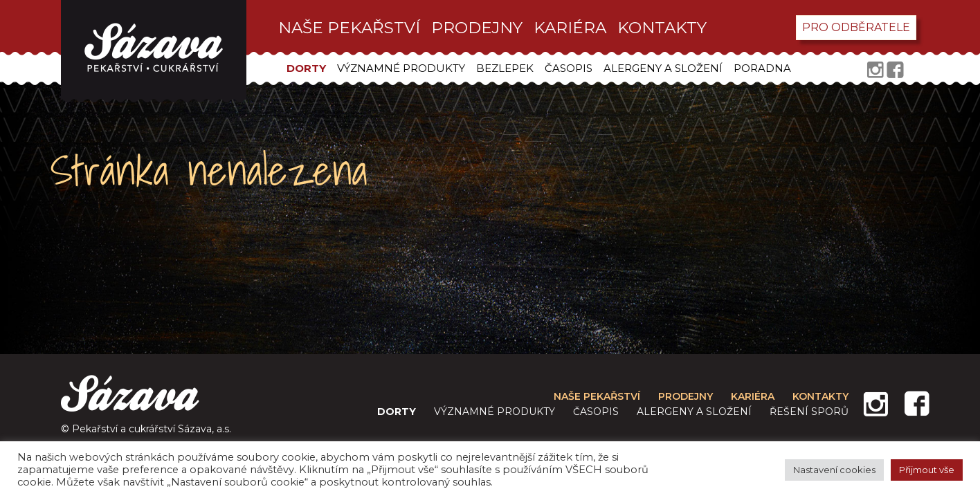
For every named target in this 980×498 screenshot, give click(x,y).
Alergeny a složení (663, 68)
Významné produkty (401, 68)
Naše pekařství (349, 28)
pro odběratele (856, 27)
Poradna (762, 68)
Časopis (569, 68)
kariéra (570, 28)
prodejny (477, 28)
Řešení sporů (809, 412)
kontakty (662, 28)
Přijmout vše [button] (927, 470)
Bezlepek (505, 68)
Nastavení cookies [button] (834, 470)
